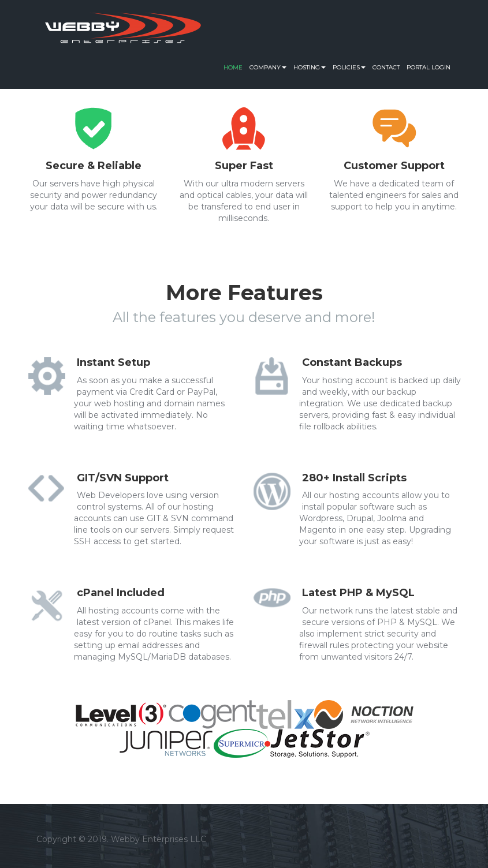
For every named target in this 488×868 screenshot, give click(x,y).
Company (268, 67)
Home (233, 67)
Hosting (310, 67)
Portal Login (429, 67)
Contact (386, 67)
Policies (349, 67)
